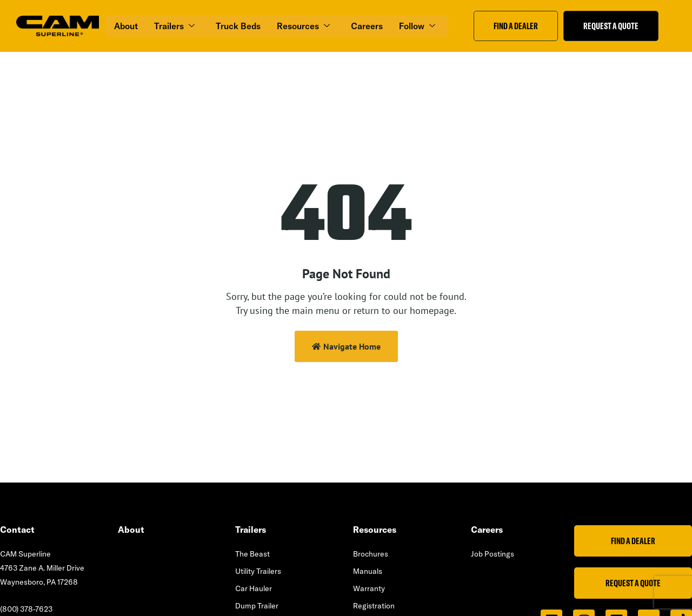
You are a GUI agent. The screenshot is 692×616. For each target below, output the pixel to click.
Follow (418, 26)
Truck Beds (238, 26)
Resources (304, 26)
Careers (367, 26)
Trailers (175, 26)
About (126, 26)
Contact (17, 530)
